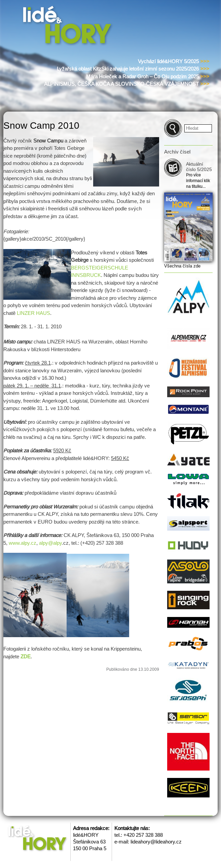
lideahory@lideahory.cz (156, 842)
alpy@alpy (50, 543)
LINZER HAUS (33, 313)
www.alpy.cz (23, 543)
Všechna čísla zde (182, 266)
